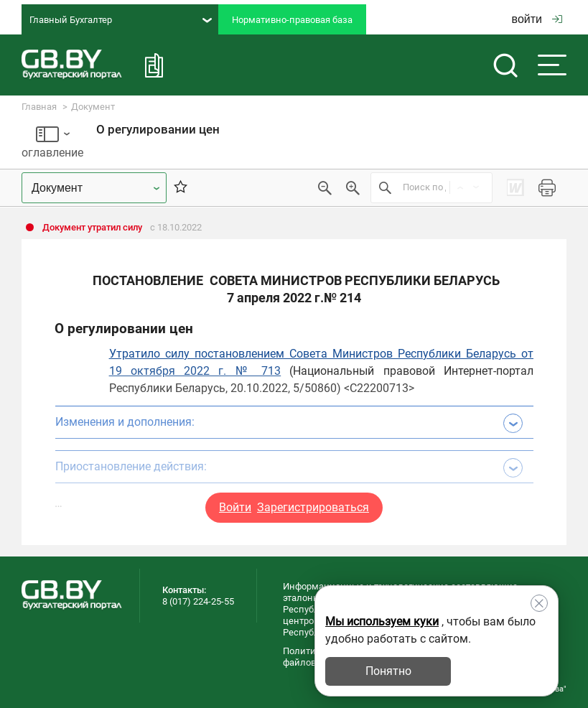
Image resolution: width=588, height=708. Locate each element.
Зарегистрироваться (313, 507)
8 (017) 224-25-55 (198, 601)
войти (537, 19)
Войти (235, 507)
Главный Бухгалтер (121, 20)
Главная (39, 107)
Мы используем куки (382, 621)
